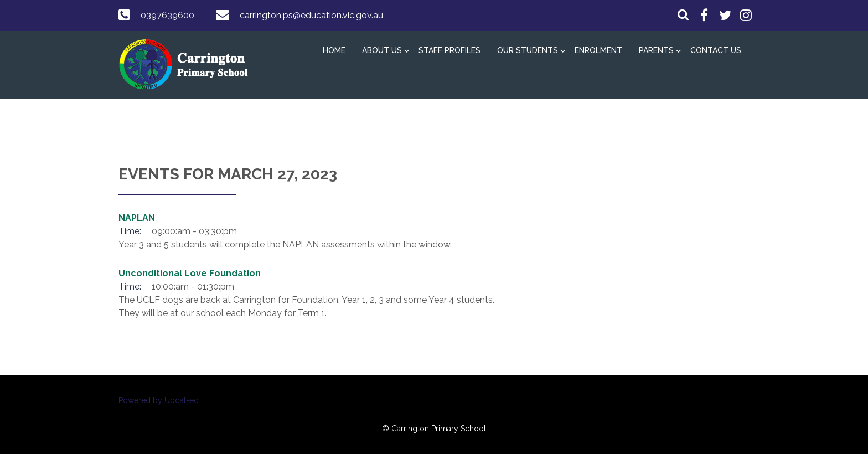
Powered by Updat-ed (159, 400)
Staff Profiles (449, 50)
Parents (656, 50)
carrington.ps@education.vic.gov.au (311, 15)
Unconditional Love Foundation (190, 273)
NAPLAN (137, 218)
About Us (382, 50)
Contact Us (716, 50)
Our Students (528, 50)
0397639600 (167, 15)
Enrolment (598, 50)
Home (334, 50)
